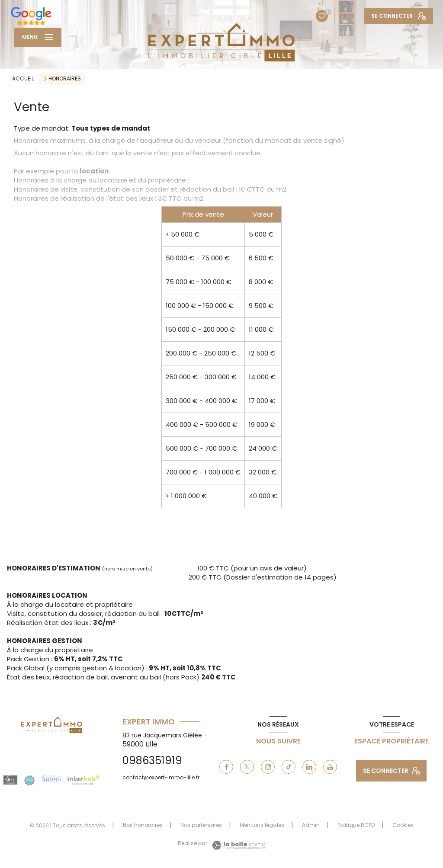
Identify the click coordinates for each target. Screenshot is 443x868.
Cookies (403, 825)
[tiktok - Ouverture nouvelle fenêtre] (289, 767)
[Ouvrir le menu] (38, 37)
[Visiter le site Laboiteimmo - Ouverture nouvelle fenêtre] (238, 845)
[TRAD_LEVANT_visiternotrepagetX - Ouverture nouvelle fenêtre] (247, 767)
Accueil (23, 78)
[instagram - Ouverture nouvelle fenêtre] (268, 767)
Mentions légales (262, 825)
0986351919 (152, 761)
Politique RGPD (356, 825)
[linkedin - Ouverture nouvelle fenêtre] (309, 767)
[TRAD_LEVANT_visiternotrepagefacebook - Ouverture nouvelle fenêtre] (226, 767)
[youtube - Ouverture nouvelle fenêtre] (330, 767)
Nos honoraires (143, 825)
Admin (311, 825)
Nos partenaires (201, 825)
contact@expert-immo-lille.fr (161, 777)
